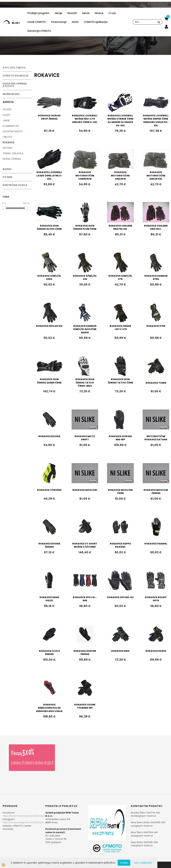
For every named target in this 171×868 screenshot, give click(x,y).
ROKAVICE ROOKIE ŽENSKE (49, 545)
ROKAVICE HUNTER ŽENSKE (85, 653)
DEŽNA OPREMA (12, 159)
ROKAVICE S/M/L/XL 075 (120, 278)
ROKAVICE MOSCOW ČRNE (120, 492)
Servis (86, 13)
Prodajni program (38, 13)
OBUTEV (7, 137)
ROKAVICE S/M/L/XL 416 (85, 278)
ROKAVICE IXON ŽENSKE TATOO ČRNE (120, 381)
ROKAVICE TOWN (156, 383)
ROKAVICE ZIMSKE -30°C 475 (120, 328)
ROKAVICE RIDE (120, 651)
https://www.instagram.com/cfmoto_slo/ (26, 822)
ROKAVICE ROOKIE (49, 436)
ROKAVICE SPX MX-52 (120, 597)
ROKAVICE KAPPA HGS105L (120, 545)
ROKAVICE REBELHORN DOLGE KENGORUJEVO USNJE (49, 708)
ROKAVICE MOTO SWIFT (85, 438)
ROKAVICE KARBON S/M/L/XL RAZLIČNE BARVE (85, 329)
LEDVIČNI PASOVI (12, 131)
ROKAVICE (9, 142)
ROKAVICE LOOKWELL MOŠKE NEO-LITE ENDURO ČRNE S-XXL (85, 119)
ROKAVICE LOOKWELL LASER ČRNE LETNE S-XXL (49, 176)
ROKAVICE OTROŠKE (49, 490)
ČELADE (7, 109)
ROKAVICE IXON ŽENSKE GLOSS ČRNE (49, 227)
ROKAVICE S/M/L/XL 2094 (49, 278)
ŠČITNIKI (7, 148)
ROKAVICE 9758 (156, 326)
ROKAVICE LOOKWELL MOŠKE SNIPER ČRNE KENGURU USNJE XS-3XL (156, 121)
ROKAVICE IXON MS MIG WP (120, 438)
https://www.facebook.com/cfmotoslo (25, 816)
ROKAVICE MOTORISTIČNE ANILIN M (120, 176)
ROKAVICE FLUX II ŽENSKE (49, 653)
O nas (112, 13)
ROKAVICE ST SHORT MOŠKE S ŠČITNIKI (85, 545)
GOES (75, 22)
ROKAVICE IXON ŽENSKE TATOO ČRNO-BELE (85, 383)
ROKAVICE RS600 (156, 651)
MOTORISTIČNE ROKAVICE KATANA (156, 438)
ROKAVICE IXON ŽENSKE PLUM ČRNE (85, 227)
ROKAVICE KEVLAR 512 (49, 326)
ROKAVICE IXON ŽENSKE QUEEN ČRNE (49, 381)
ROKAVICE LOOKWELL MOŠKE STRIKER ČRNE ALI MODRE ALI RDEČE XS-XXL (120, 121)
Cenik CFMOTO (37, 22)
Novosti (72, 13)
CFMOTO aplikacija (96, 22)
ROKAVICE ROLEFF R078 (156, 599)
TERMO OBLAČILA (13, 153)
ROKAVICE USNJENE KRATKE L (156, 227)
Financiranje (59, 22)
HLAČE (6, 115)
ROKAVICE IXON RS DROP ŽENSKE (49, 117)
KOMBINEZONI (11, 126)
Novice (99, 13)
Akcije (58, 13)
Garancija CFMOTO (39, 31)
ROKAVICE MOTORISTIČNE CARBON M (85, 176)
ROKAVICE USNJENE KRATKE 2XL (120, 227)
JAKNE (6, 120)
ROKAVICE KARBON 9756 (156, 278)
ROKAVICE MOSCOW (85, 490)
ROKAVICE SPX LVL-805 (85, 599)
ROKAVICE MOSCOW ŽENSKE (156, 492)
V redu (124, 863)
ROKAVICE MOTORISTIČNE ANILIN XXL (156, 176)
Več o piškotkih (143, 863)
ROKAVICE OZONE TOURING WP (85, 706)
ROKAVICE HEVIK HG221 (49, 599)
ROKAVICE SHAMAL (156, 544)
